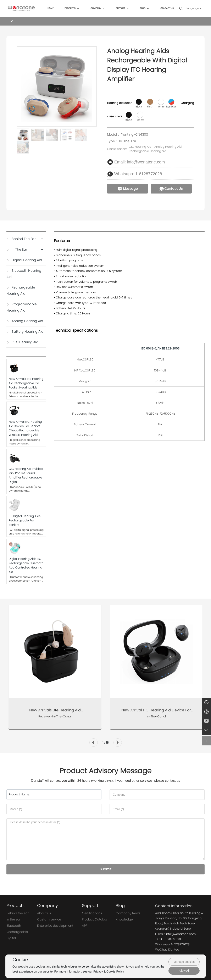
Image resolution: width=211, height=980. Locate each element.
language (193, 8)
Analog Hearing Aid (168, 147)
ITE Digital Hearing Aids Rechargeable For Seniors (25, 520)
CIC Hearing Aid (140, 147)
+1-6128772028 (171, 939)
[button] (94, 743)
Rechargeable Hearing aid (148, 151)
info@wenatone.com (181, 934)
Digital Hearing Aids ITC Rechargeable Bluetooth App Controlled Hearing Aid (26, 565)
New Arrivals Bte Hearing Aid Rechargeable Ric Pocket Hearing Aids (26, 383)
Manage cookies (184, 962)
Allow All (184, 971)
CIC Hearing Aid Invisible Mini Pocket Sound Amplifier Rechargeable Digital (26, 475)
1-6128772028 (180, 944)
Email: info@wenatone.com (140, 162)
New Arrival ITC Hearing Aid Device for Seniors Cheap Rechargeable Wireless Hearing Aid (25, 428)
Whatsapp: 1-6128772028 (138, 174)
